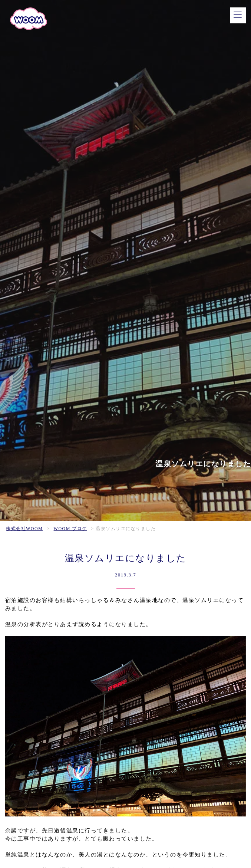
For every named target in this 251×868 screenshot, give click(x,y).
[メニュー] (238, 15)
